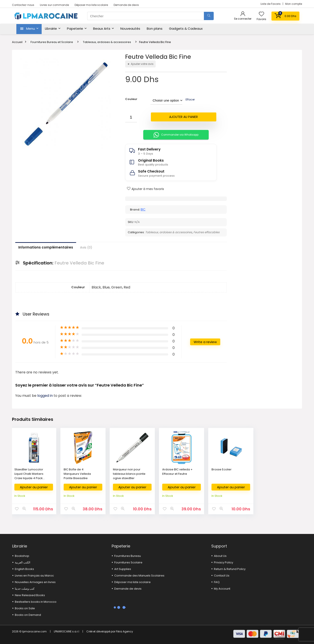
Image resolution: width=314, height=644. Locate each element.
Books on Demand (28, 615)
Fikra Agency (125, 631)
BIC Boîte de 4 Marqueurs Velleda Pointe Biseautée (77, 474)
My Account (222, 589)
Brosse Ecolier (222, 469)
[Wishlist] (261, 14)
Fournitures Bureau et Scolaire (52, 42)
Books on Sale (25, 608)
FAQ (217, 582)
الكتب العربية (23, 562)
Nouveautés (130, 28)
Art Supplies (123, 569)
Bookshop (22, 556)
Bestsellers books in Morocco (36, 602)
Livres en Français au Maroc (34, 576)
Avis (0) (86, 247)
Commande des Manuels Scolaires (139, 576)
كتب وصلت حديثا (25, 589)
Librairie (51, 28)
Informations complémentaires (46, 247)
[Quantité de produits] (131, 117)
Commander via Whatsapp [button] (176, 135)
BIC (143, 209)
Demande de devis (126, 5)
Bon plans (155, 28)
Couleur (131, 99)
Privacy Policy (224, 562)
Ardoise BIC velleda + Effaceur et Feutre (177, 472)
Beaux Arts (102, 28)
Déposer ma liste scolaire (91, 5)
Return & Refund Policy (230, 569)
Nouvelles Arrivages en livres (35, 582)
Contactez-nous (23, 5)
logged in (45, 396)
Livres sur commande (54, 5)
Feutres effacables (206, 232)
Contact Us (222, 576)
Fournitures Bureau (128, 556)
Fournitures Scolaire (128, 562)
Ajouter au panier (183, 117)
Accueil (17, 42)
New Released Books (30, 595)
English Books (24, 569)
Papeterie (75, 28)
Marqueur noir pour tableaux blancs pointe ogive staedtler (129, 474)
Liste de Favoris (271, 4)
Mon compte (294, 4)
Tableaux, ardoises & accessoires (107, 42)
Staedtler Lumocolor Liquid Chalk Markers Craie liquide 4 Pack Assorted (29, 476)
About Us (220, 556)
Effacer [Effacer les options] (190, 99)
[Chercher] (209, 16)
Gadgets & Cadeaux (186, 28)
